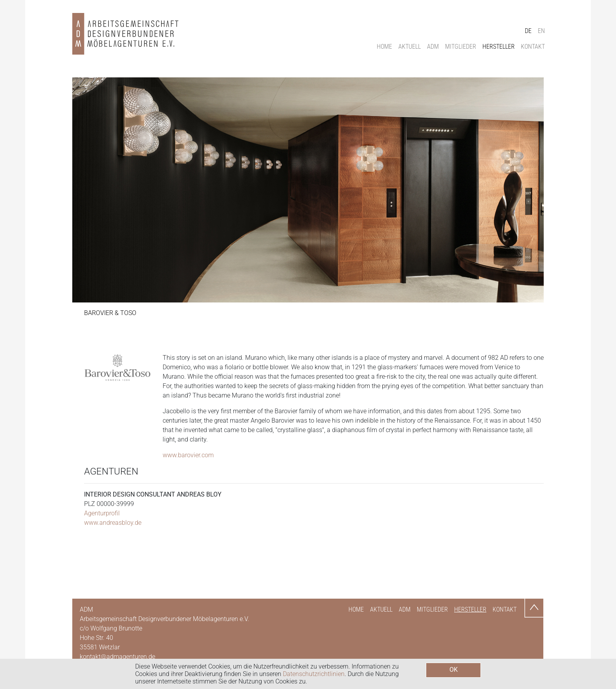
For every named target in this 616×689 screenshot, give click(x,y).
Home (384, 47)
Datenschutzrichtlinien (314, 674)
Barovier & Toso (110, 313)
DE (528, 31)
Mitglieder (461, 47)
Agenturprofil (102, 513)
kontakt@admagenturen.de (117, 657)
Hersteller (499, 47)
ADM (433, 47)
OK (454, 670)
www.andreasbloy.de (113, 523)
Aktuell (410, 47)
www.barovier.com (188, 455)
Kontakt (533, 47)
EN (541, 31)
